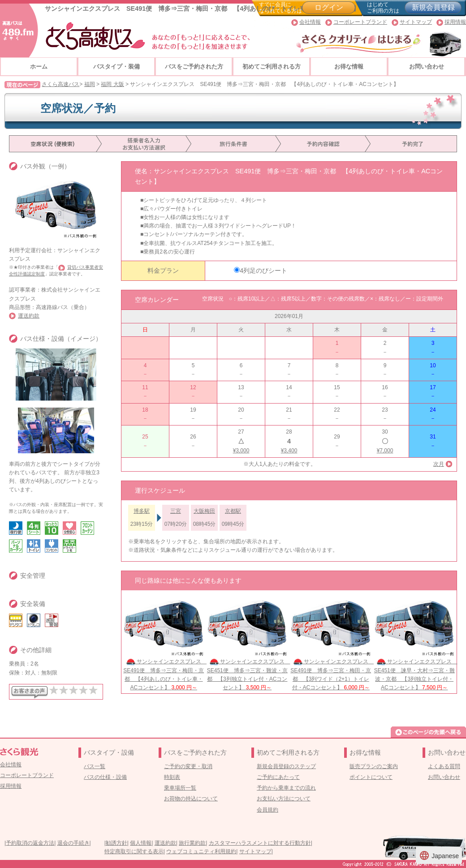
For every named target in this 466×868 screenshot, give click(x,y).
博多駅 (142, 511)
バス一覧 (95, 766)
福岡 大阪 (112, 84)
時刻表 (172, 777)
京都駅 (233, 511)
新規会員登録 (433, 7)
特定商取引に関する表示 (134, 851)
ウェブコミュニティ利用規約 (201, 851)
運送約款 (29, 316)
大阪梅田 (204, 511)
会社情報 (310, 22)
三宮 (176, 511)
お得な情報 (349, 67)
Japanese (439, 855)
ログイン (329, 7)
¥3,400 (289, 451)
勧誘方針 (116, 843)
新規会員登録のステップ (286, 766)
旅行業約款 (192, 843)
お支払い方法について (284, 799)
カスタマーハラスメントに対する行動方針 (260, 843)
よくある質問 (444, 766)
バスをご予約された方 (194, 67)
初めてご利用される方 (272, 67)
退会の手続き (73, 843)
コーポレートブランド (360, 22)
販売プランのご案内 (374, 766)
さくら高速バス (60, 84)
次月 (439, 464)
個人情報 (141, 843)
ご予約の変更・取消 (188, 766)
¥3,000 (241, 451)
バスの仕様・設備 (105, 777)
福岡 (90, 84)
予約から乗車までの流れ (286, 788)
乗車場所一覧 (180, 788)
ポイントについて (371, 777)
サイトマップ (416, 22)
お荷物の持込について (191, 799)
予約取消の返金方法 (30, 843)
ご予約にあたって (278, 777)
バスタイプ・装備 (116, 67)
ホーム (39, 67)
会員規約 (268, 810)
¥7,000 (385, 451)
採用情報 (455, 22)
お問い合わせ (427, 67)
